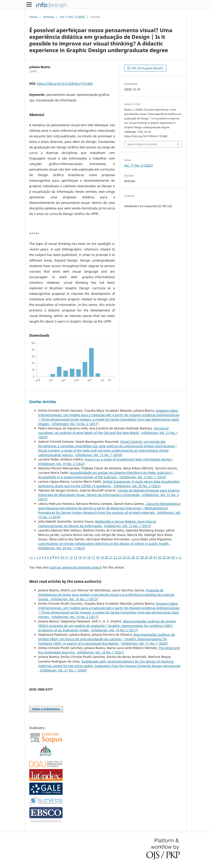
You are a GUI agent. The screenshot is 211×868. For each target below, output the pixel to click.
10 (62, 557)
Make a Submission (46, 709)
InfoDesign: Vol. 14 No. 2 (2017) (75, 424)
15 (84, 557)
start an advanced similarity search (76, 567)
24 (124, 557)
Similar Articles (43, 402)
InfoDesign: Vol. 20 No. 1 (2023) (62, 548)
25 (129, 557)
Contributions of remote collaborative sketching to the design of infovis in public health (104, 544)
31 (155, 557)
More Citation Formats (142, 144)
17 (93, 557)
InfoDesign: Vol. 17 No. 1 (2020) (144, 643)
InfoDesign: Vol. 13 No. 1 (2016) (143, 477)
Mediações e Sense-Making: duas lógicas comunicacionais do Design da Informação (97, 524)
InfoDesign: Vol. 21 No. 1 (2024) (63, 670)
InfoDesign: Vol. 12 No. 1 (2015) (128, 526)
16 (89, 557)
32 (160, 557)
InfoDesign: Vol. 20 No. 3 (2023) (137, 486)
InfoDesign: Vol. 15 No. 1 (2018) (99, 455)
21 (111, 557)
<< (31, 557)
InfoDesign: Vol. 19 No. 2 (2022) (62, 464)
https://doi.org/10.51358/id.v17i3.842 (65, 84)
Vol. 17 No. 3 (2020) (72, 17)
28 (142, 557)
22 (115, 557)
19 (102, 557)
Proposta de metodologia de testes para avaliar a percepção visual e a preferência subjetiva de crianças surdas (106, 595)
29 (146, 557)
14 (80, 557)
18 (98, 557)
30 (151, 557)
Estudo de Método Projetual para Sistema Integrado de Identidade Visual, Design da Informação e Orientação (109, 493)
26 (133, 557)
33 (164, 557)
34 (169, 557)
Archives (49, 17)
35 (173, 557)
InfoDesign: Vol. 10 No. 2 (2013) (74, 599)
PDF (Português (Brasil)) (147, 68)
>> (180, 557)
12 (71, 557)
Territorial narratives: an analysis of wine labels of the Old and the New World (103, 430)
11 (67, 557)
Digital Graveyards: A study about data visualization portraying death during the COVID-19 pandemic (109, 484)
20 (106, 557)
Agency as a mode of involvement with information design (129, 459)
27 (138, 557)
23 (120, 557)
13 (75, 557)
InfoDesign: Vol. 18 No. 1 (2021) (101, 652)
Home (33, 17)
